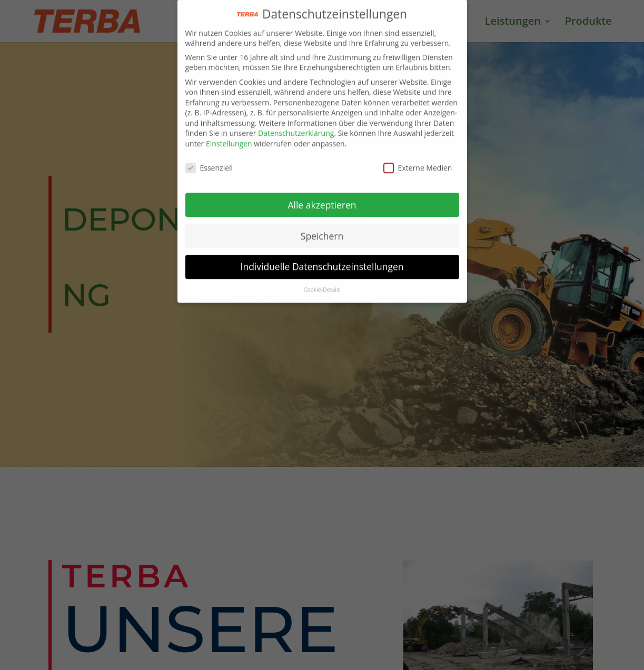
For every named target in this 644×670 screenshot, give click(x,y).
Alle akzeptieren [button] (322, 199)
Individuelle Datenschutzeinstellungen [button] (322, 261)
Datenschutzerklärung (296, 128)
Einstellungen (229, 138)
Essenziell (209, 162)
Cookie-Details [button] (322, 284)
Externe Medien (418, 162)
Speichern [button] (322, 230)
